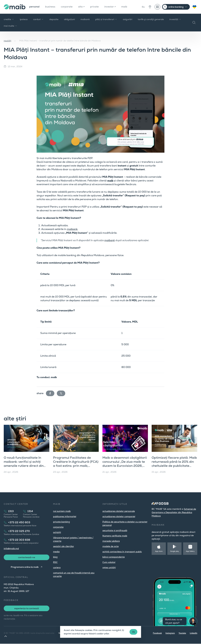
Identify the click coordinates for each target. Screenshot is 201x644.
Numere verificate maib (115, 536)
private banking (61, 522)
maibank (85, 19)
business (51, 7)
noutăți (7, 41)
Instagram (170, 633)
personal (35, 7)
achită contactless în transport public (122, 552)
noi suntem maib (62, 511)
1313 (11, 511)
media (56, 552)
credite (9, 19)
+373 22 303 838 (19, 540)
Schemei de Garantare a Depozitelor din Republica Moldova (174, 512)
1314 (30, 511)
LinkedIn (194, 633)
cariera (57, 567)
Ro (143, 7)
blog (55, 557)
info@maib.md (11, 548)
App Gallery (190, 551)
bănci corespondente (114, 557)
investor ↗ (111, 7)
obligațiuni (69, 19)
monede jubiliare (111, 541)
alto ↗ (82, 7)
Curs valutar (109, 562)
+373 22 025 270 (19, 531)
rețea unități (109, 567)
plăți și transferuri (106, 19)
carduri (38, 19)
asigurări (128, 19)
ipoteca (24, 19)
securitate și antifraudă (115, 530)
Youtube (182, 633)
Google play (175, 551)
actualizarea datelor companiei (119, 516)
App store (159, 551)
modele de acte (111, 546)
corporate (67, 7)
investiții (175, 19)
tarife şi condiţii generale (151, 19)
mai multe (11, 26)
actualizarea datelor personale (119, 511)
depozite (54, 19)
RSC (55, 562)
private (96, 7)
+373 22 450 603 (19, 522)
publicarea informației (65, 516)
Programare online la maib (25, 567)
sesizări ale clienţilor (64, 546)
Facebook (157, 633)
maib (126, 7)
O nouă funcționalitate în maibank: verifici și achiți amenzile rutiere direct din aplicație (24, 464)
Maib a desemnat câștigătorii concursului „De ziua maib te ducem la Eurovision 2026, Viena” (125, 464)
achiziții (57, 532)
